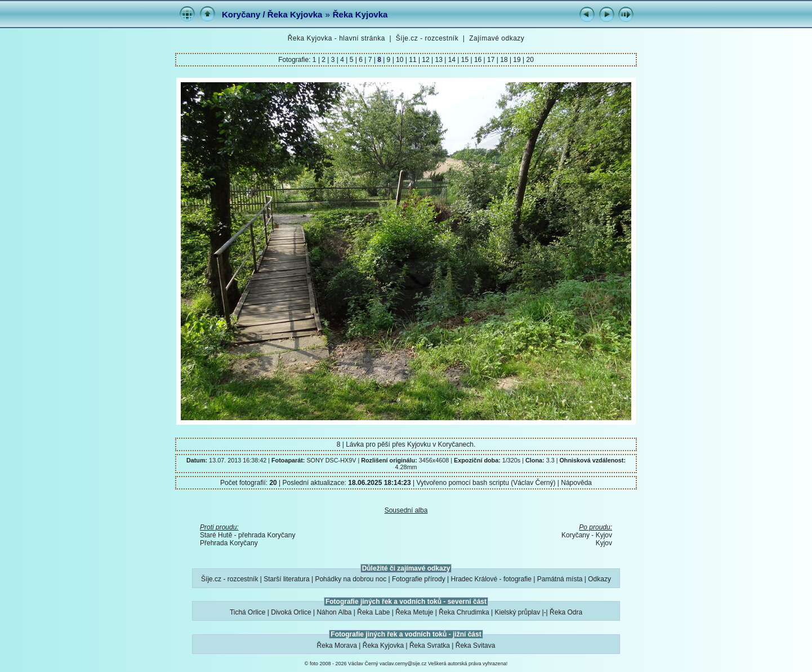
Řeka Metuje (414, 612)
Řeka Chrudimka (464, 612)
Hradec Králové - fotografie (491, 579)
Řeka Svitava (476, 646)
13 (439, 60)
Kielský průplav (517, 612)
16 (478, 60)
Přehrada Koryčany (229, 543)
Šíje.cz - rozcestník (427, 38)
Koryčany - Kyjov (587, 535)
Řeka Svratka (430, 646)
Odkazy (599, 579)
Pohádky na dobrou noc (351, 579)
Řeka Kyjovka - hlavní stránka (336, 38)
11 (413, 60)
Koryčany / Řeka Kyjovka (272, 14)
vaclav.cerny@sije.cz (403, 664)
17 (491, 60)
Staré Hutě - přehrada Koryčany (247, 535)
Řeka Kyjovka (360, 14)
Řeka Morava (337, 646)
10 (400, 60)
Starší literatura (286, 579)
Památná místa (560, 579)
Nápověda (576, 483)
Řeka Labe (373, 612)
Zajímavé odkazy (497, 38)
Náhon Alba (334, 612)
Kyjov (604, 543)
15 (465, 60)
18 (504, 60)
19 (517, 60)
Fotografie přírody (419, 579)
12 (426, 60)
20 (529, 60)
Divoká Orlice (291, 612)
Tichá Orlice (248, 612)
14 (452, 60)
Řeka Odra (566, 612)
